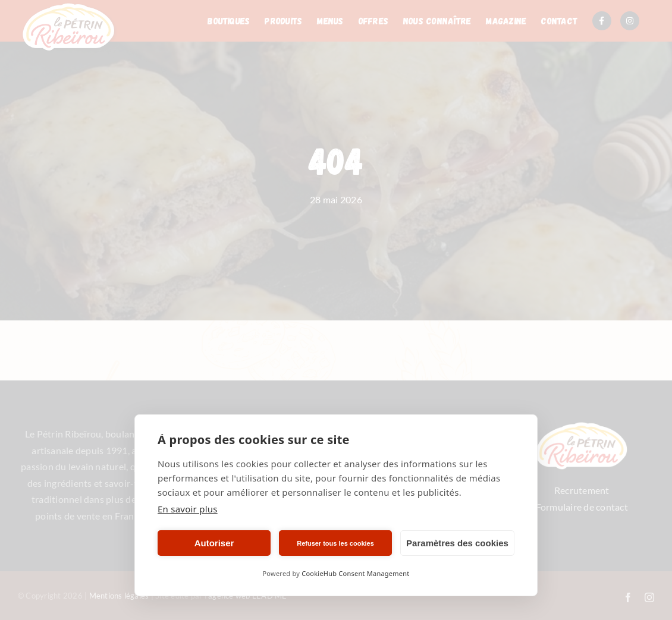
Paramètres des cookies (457, 543)
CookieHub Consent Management (355, 573)
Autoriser (214, 543)
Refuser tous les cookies (335, 543)
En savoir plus (188, 509)
